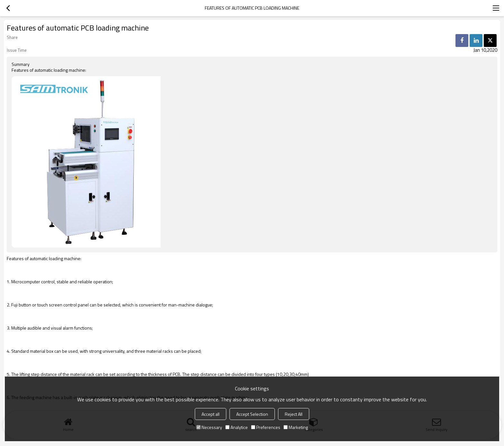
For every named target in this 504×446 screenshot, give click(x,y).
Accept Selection (252, 414)
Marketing (296, 427)
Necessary (209, 427)
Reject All (294, 414)
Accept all (211, 414)
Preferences (266, 427)
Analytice (237, 427)
